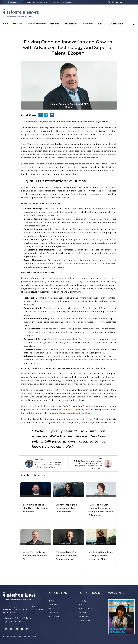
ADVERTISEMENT (117, 24)
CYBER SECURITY (85, 620)
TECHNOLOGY (72, 24)
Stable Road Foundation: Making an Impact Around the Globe (101, 556)
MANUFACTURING (86, 609)
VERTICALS (56, 24)
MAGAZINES (17, 24)
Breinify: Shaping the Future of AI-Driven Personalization (66, 508)
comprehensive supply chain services (71, 413)
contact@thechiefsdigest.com (22, 618)
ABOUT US (53, 605)
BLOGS (101, 24)
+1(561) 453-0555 (15, 622)
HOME (6, 24)
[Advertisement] (81, 13)
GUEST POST (88, 24)
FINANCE (82, 601)
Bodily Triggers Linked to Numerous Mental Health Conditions (50, 2)
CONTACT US (54, 613)
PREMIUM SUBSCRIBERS (36, 24)
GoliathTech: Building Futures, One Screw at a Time (35, 556)
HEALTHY (82, 605)
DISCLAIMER (54, 616)
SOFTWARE (83, 613)
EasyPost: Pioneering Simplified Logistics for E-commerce (36, 508)
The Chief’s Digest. (30, 636)
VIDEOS (52, 609)
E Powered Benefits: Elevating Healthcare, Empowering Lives (67, 556)
